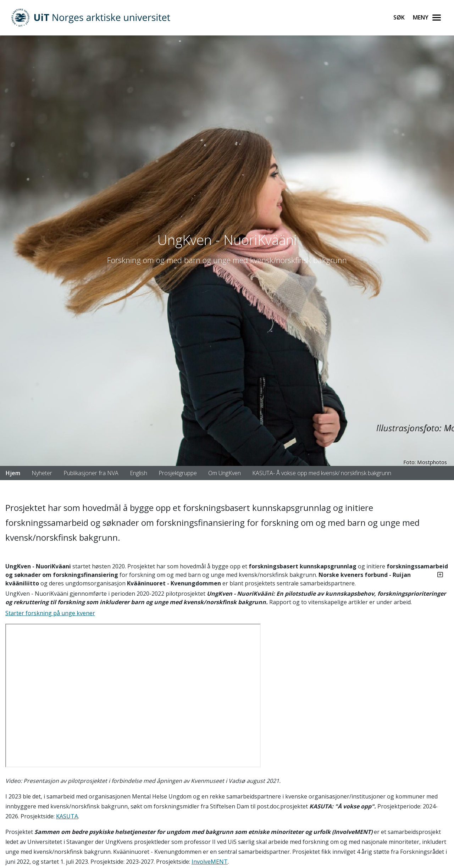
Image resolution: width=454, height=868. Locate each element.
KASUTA (67, 816)
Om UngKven (225, 473)
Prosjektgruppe (178, 473)
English (139, 473)
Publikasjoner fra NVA (91, 473)
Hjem (13, 473)
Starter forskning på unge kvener (50, 613)
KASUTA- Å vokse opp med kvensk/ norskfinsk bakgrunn (322, 473)
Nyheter (42, 473)
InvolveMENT (210, 862)
